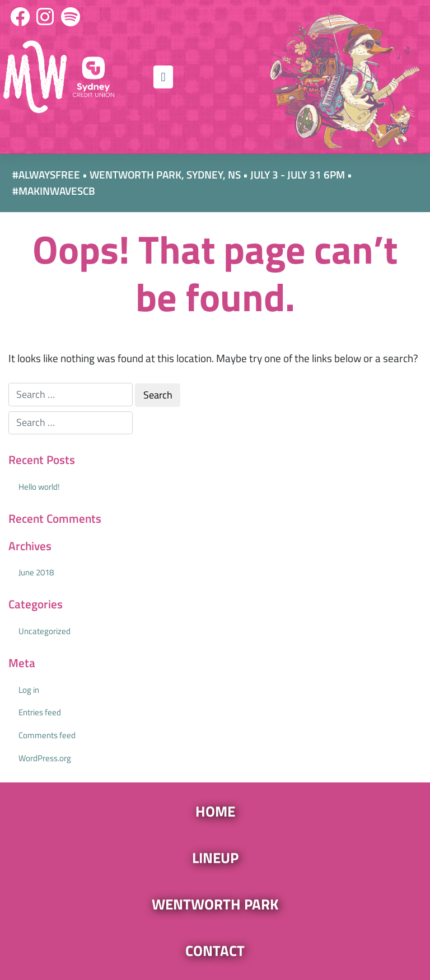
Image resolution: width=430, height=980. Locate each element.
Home (215, 811)
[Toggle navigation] (163, 77)
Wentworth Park (215, 904)
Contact (215, 950)
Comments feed (47, 735)
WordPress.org (45, 758)
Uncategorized (45, 631)
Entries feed (40, 712)
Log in (29, 690)
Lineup (215, 857)
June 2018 (36, 572)
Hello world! (39, 487)
